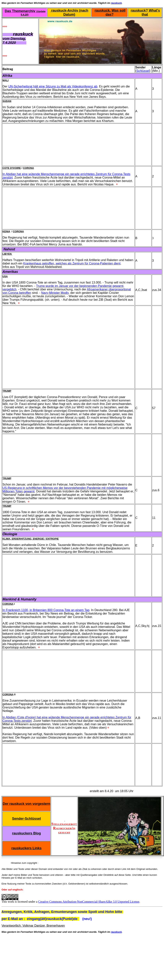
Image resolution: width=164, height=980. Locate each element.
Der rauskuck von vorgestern (26, 804)
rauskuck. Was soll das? (110, 12)
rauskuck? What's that (145, 12)
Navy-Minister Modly (55, 293)
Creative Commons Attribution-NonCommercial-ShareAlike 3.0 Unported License (89, 902)
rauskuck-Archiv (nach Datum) (69, 12)
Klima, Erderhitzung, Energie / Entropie (31, 539)
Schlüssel (143, 71)
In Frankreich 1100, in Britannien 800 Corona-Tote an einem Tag (46, 610)
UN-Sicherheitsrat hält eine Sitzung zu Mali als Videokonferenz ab (53, 86)
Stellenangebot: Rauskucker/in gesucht (64, 826)
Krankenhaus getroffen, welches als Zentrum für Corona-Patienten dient (72, 263)
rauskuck (116, 3)
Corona (28, 168)
